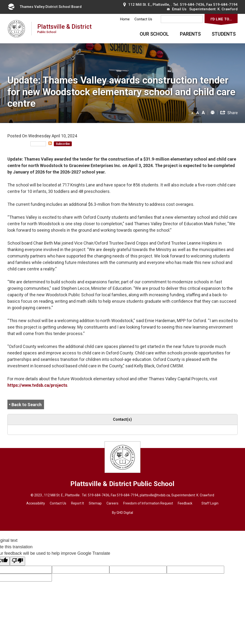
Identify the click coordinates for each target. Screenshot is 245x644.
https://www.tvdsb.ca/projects (37, 385)
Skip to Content (0, 0)
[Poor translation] (17, 561)
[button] (192, 112)
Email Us (177, 9)
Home (125, 19)
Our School (154, 34)
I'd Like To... (221, 19)
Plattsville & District (64, 28)
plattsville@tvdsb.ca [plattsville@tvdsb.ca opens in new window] (155, 495)
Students (224, 34)
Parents (190, 34)
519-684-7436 (192, 5)
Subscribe (63, 144)
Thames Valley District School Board (45, 7)
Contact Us (143, 19)
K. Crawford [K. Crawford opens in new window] (228, 9)
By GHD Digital (122, 513)
